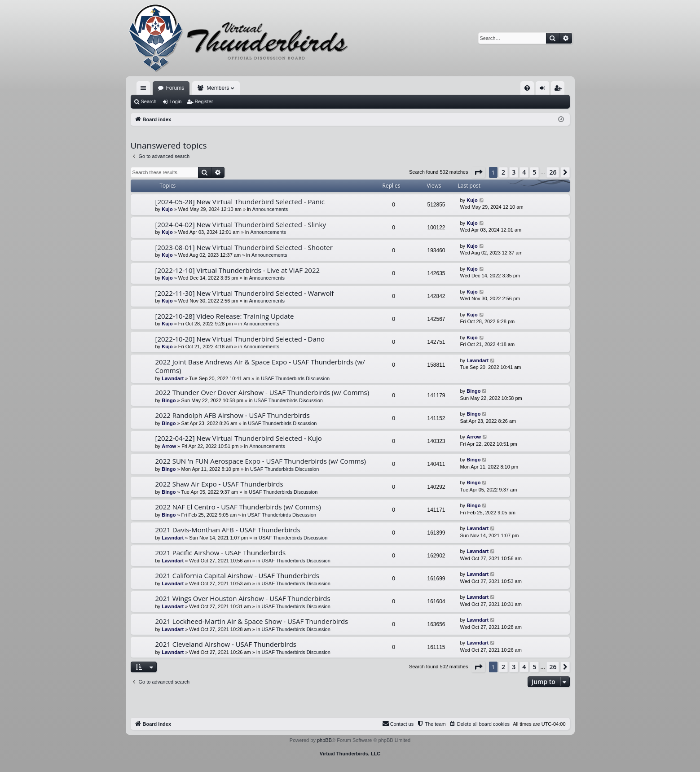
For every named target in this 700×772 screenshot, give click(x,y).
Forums (175, 88)
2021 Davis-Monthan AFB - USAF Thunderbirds (228, 530)
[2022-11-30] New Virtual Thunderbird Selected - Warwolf (245, 293)
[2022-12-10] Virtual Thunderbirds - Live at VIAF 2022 (238, 270)
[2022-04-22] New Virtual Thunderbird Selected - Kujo (239, 438)
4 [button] (524, 172)
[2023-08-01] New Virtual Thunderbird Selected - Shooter (244, 247)
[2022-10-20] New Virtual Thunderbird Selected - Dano (240, 339)
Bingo (169, 400)
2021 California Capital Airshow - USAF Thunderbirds (237, 575)
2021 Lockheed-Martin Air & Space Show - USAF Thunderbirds (252, 621)
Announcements (270, 209)
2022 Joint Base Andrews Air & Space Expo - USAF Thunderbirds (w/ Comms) (260, 366)
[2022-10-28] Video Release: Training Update (225, 316)
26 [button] (553, 172)
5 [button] (534, 172)
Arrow (169, 446)
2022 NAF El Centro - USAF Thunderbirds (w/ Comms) (238, 507)
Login (175, 101)
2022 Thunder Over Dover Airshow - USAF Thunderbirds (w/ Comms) (262, 392)
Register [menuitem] (559, 90)
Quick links (145, 90)
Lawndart (173, 378)
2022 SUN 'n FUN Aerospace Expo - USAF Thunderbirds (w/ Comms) (261, 461)
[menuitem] (527, 88)
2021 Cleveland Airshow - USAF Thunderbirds (226, 644)
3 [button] (514, 172)
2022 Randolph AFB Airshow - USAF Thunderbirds (233, 415)
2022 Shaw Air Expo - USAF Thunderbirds (219, 484)
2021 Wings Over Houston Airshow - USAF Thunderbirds (243, 598)
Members (218, 88)
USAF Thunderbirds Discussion (295, 378)
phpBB (324, 740)
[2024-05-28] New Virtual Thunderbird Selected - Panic (240, 202)
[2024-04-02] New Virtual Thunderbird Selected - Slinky (241, 224)
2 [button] (503, 172)
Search (149, 101)
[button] (478, 172)
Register (204, 101)
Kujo (167, 209)
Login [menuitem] (544, 90)
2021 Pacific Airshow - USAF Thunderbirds (221, 553)
